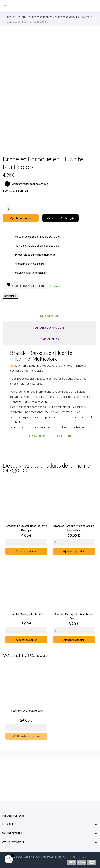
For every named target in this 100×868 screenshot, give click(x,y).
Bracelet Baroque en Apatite (26, 614)
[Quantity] (26, 542)
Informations (13, 815)
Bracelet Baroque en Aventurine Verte (74, 616)
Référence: (9, 191)
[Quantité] (9, 209)
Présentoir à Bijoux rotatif (26, 710)
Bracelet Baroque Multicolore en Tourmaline (74, 528)
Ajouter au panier (21, 218)
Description (50, 316)
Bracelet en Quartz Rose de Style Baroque (26, 528)
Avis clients (50, 339)
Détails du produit (50, 327)
